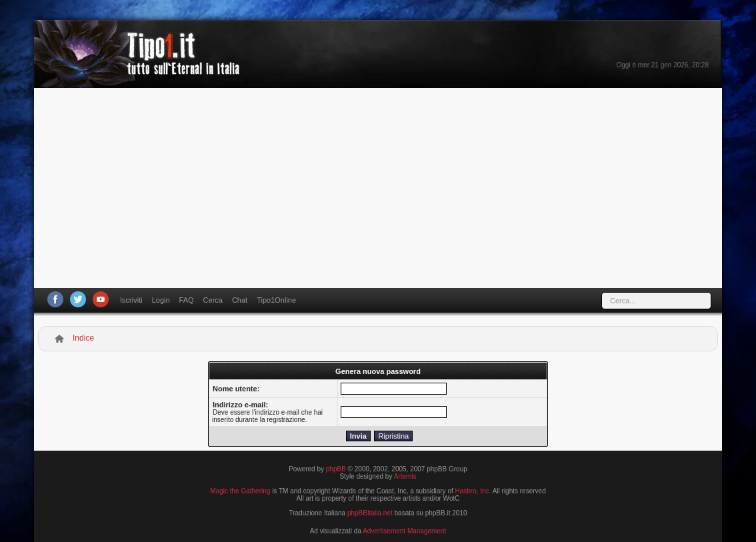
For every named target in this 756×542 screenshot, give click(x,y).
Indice (83, 338)
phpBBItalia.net (370, 513)
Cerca (213, 300)
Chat (240, 300)
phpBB (336, 469)
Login (161, 300)
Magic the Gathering (240, 491)
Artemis (405, 476)
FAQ (187, 300)
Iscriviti (131, 300)
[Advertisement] (378, 188)
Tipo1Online (276, 300)
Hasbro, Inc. (473, 491)
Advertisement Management (404, 531)
